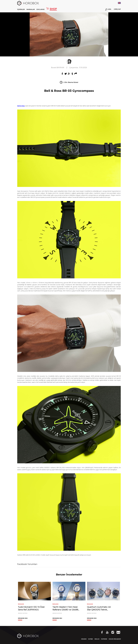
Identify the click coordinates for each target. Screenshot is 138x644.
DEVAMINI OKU (23, 618)
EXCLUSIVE (41, 9)
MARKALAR (31, 9)
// (69, 67)
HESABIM (84, 639)
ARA (108, 10)
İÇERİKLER (21, 9)
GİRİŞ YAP (117, 9)
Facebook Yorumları (27, 564)
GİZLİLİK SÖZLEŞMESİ (115, 639)
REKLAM (97, 639)
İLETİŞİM (91, 639)
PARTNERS (104, 639)
